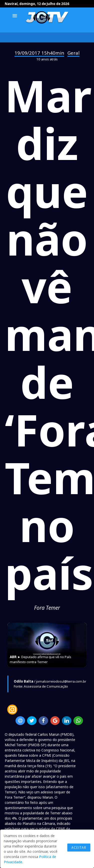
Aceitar (79, 848)
